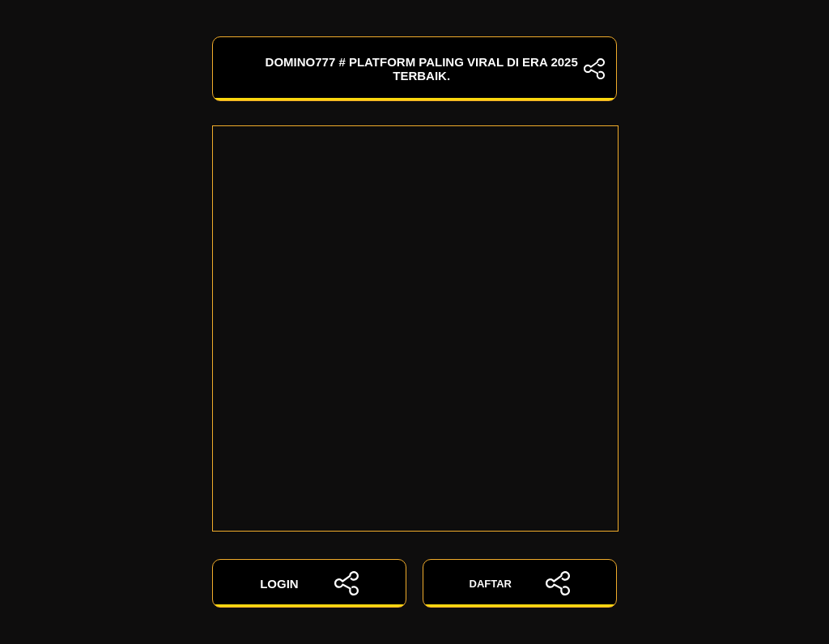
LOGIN (309, 583)
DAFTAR (520, 583)
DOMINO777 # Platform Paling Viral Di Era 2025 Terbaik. (414, 69)
